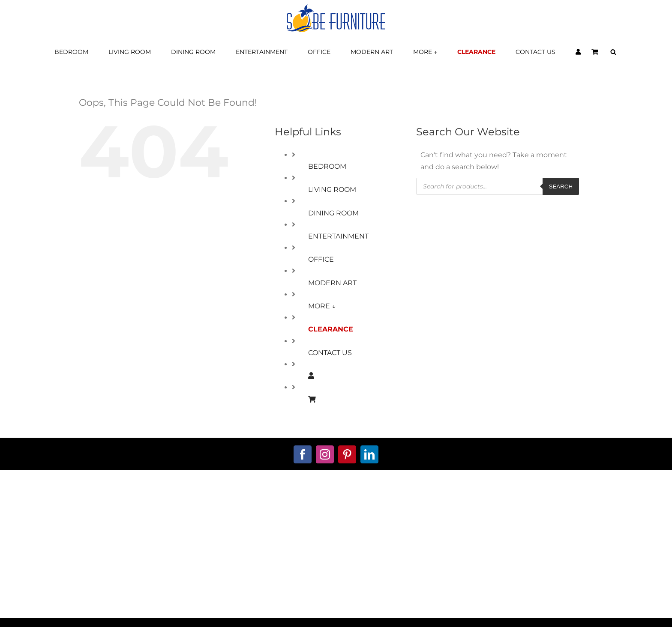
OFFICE (321, 259)
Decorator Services (252, 554)
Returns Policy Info (420, 542)
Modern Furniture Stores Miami (83, 603)
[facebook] (303, 454)
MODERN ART (332, 283)
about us (84, 505)
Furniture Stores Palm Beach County (583, 603)
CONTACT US (330, 353)
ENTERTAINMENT (338, 236)
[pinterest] (347, 454)
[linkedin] (369, 454)
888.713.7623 (84, 549)
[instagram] (325, 454)
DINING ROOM (333, 213)
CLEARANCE (331, 329)
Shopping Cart (252, 517)
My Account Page (252, 505)
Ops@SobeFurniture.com (84, 561)
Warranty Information (420, 554)
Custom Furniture (252, 542)
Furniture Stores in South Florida (168, 603)
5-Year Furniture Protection (420, 517)
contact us (84, 517)
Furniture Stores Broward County (409, 603)
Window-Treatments (252, 567)
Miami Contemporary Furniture (494, 603)
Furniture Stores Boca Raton (248, 603)
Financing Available (252, 530)
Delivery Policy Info (420, 567)
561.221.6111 (84, 537)
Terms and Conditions (420, 505)
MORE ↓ (322, 306)
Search (561, 187)
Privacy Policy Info (420, 530)
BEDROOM (327, 166)
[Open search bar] (613, 52)
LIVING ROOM (332, 190)
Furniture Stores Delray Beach (326, 603)
